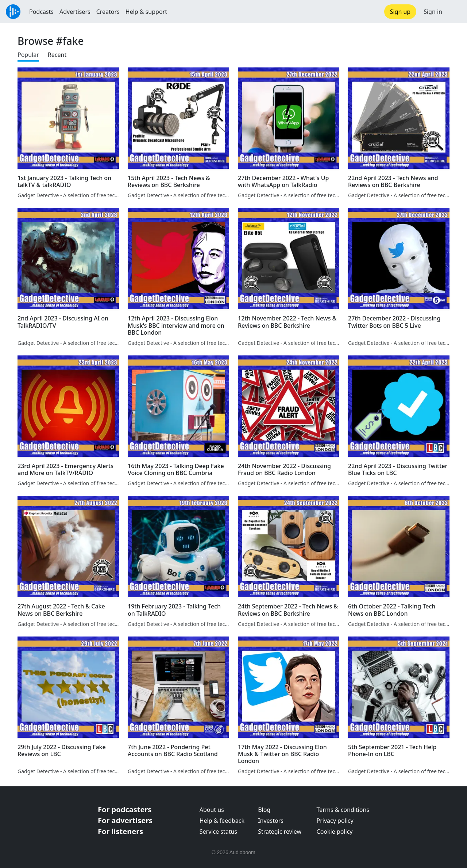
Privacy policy (335, 821)
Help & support (146, 12)
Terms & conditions (343, 810)
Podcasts (41, 12)
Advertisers (75, 12)
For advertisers (125, 820)
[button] (455, 12)
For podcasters (125, 809)
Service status (218, 832)
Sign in (433, 12)
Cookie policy (335, 832)
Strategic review (280, 832)
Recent (57, 55)
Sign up (400, 12)
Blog (264, 810)
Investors (271, 821)
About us (212, 810)
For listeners (120, 831)
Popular (28, 55)
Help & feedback (222, 821)
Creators (108, 12)
